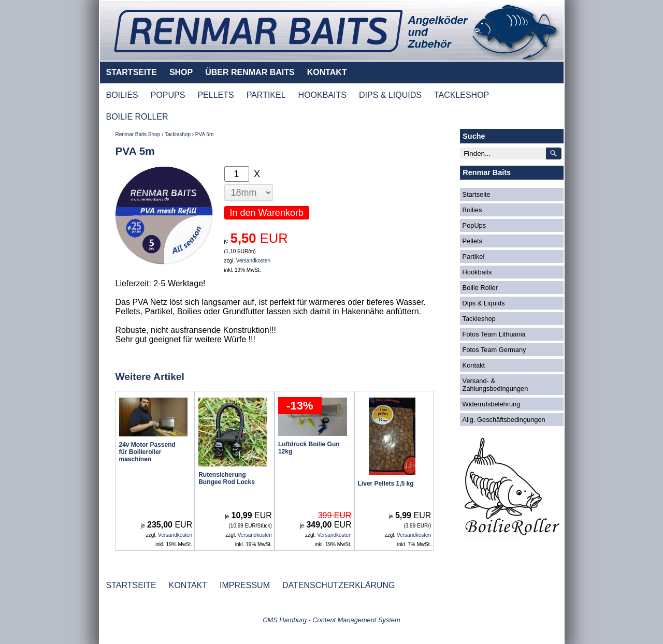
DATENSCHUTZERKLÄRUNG (339, 585)
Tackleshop (178, 134)
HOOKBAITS (322, 95)
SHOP (181, 72)
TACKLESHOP (462, 95)
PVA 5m (204, 134)
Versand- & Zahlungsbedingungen (495, 385)
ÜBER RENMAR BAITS (250, 72)
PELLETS (215, 95)
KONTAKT (327, 72)
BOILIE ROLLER (137, 117)
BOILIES (122, 95)
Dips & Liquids (484, 303)
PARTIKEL (266, 95)
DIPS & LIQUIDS (390, 95)
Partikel (474, 257)
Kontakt (474, 365)
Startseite (477, 194)
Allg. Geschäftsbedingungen (504, 420)
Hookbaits (477, 272)
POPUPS (168, 95)
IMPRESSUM (245, 585)
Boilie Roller (480, 288)
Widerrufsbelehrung (492, 404)
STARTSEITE (132, 72)
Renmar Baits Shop (138, 134)
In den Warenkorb (267, 213)
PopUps (474, 225)
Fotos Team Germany (494, 350)
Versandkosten (253, 261)
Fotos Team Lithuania (494, 334)
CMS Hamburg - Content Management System (331, 620)
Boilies (472, 210)
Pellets (472, 241)
